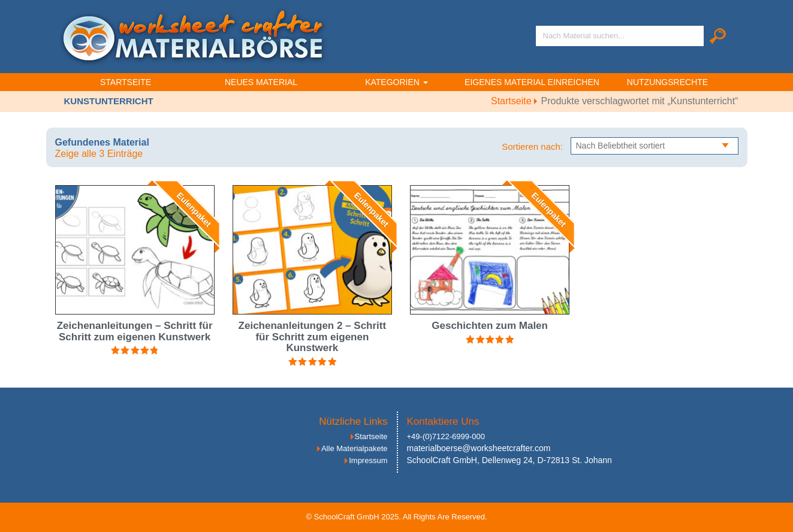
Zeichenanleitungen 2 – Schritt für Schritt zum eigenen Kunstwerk (313, 337)
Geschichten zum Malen (490, 326)
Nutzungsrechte (667, 82)
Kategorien (396, 82)
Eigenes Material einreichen (532, 82)
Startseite (126, 82)
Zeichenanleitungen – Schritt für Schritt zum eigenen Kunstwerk (135, 331)
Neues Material (261, 82)
